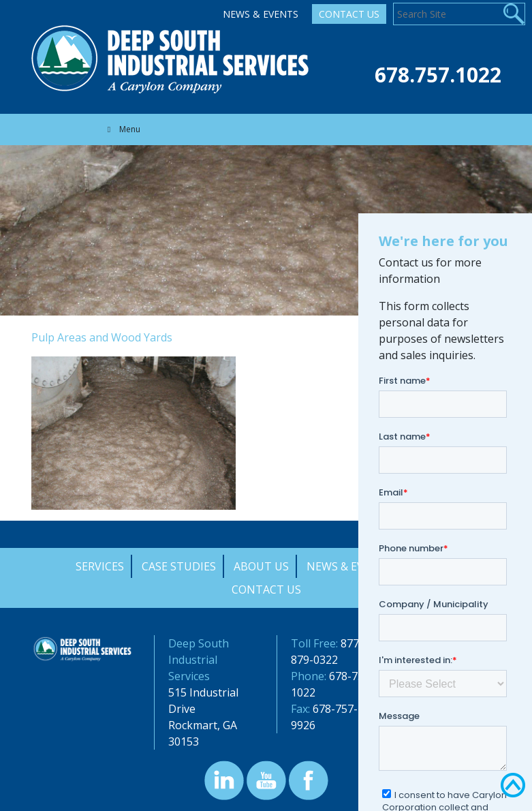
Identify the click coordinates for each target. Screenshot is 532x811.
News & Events (261, 14)
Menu (122, 129)
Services (100, 566)
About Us (261, 566)
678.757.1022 (438, 75)
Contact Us (349, 14)
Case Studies (179, 566)
